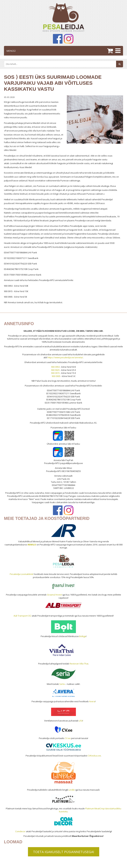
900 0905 (56, 376)
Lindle (72, 790)
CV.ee (68, 738)
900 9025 (55, 370)
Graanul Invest (54, 595)
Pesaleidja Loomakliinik (21, 574)
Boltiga (83, 636)
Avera (92, 701)
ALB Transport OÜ (22, 616)
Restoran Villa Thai (79, 664)
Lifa (81, 721)
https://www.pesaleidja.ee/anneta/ (65, 357)
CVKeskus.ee (94, 756)
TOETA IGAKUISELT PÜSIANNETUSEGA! (64, 852)
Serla (62, 684)
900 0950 (55, 367)
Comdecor (20, 831)
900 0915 (55, 373)
